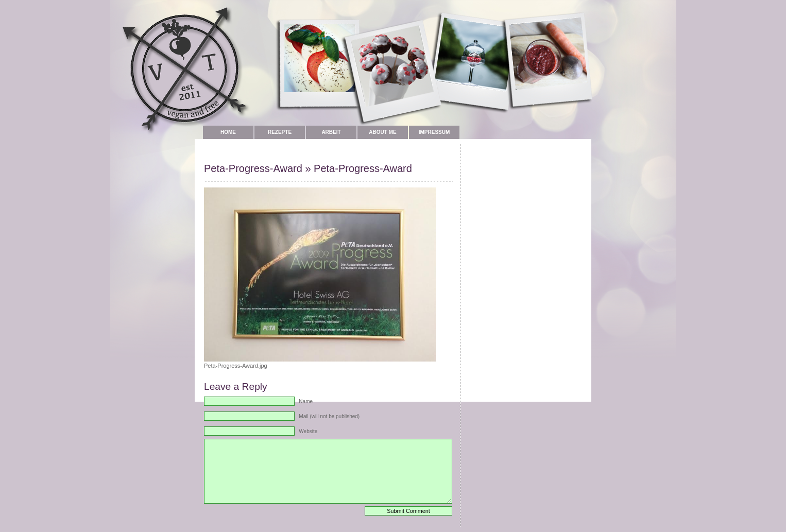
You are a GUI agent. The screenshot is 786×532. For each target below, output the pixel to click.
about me (382, 132)
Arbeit (331, 132)
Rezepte (280, 132)
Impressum (434, 132)
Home (228, 132)
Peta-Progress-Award (253, 168)
